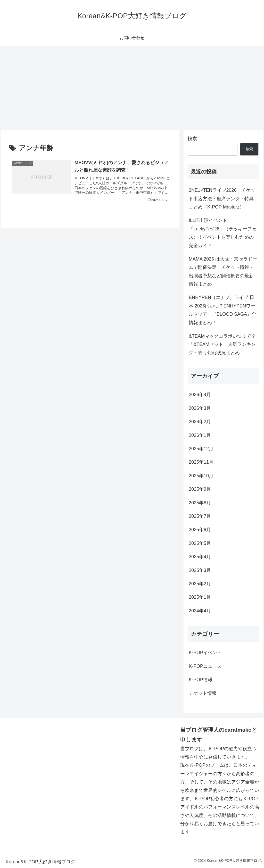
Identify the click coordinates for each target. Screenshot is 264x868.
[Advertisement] (132, 88)
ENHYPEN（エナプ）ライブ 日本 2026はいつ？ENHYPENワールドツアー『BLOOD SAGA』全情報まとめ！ (222, 310)
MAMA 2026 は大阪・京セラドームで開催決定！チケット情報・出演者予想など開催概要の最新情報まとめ (223, 272)
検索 (192, 139)
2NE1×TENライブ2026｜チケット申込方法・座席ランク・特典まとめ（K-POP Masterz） (222, 199)
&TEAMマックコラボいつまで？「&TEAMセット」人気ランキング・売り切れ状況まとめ (222, 344)
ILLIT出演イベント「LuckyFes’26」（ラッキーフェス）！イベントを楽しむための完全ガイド (223, 233)
